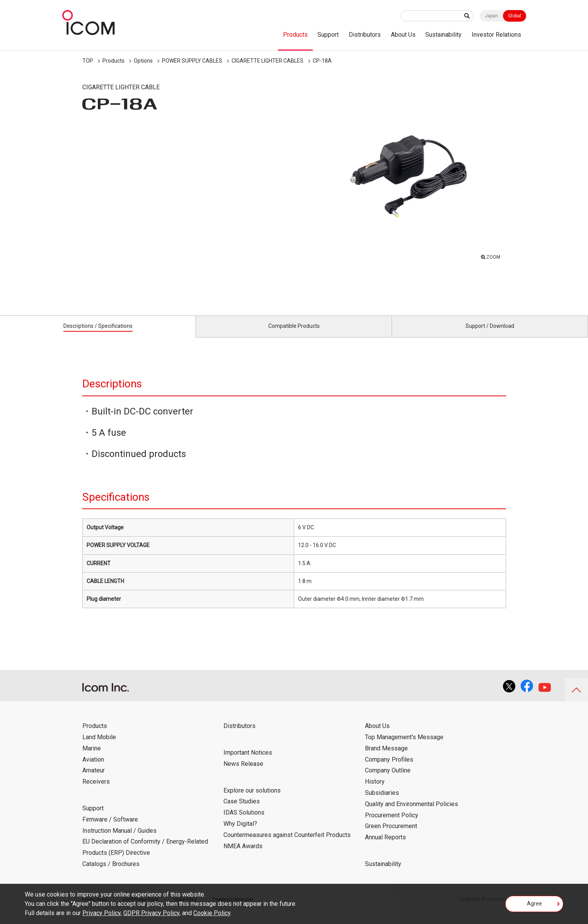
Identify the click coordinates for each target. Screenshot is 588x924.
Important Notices (248, 761)
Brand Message (386, 757)
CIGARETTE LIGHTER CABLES (268, 61)
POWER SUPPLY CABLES (192, 61)
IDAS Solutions (244, 821)
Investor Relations (496, 35)
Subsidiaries (382, 802)
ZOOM (491, 255)
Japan (491, 16)
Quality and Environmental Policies (412, 813)
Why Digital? (240, 833)
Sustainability (443, 35)
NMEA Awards (243, 855)
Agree (534, 906)
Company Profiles (389, 768)
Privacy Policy (101, 913)
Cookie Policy (212, 913)
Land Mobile (99, 746)
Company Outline (388, 779)
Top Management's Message (404, 746)
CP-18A (322, 61)
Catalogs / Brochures (111, 873)
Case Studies (242, 810)
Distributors (365, 35)
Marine (92, 757)
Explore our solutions (252, 799)
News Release (243, 773)
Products (295, 35)
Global (515, 16)
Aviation (93, 768)
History (375, 790)
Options (143, 61)
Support (328, 35)
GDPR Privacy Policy (151, 913)
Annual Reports (385, 846)
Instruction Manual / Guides (119, 839)
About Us (403, 35)
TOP (88, 61)
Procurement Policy (392, 824)
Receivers (96, 790)
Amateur (94, 779)
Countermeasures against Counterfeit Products (287, 844)
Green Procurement (391, 835)
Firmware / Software (110, 828)
